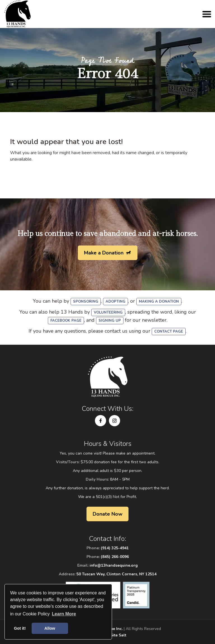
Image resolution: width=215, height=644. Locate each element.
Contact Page (169, 332)
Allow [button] (50, 628)
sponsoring (86, 302)
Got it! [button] (20, 628)
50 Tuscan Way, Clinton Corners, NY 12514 (116, 574)
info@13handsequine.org (114, 565)
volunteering (108, 312)
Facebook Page (66, 321)
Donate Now (107, 514)
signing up (110, 321)
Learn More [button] (64, 614)
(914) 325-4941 (115, 548)
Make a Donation (104, 253)
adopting (115, 302)
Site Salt (118, 635)
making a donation (159, 302)
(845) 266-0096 (115, 557)
